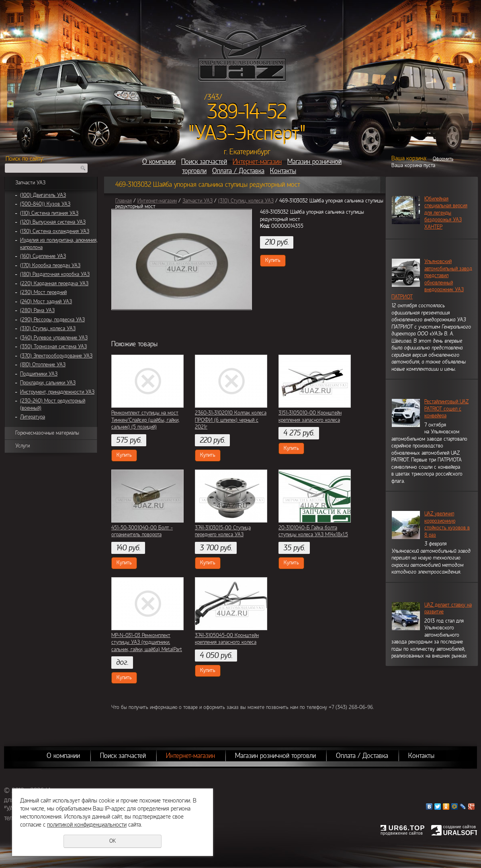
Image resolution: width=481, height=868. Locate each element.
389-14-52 (247, 112)
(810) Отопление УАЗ (43, 365)
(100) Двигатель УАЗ (43, 195)
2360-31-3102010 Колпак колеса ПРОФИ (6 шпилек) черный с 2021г (231, 420)
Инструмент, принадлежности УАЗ (57, 392)
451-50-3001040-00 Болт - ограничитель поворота (142, 531)
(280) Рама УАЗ (37, 310)
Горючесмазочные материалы (47, 433)
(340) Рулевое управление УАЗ (54, 338)
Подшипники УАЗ (39, 374)
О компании (159, 162)
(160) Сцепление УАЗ (43, 256)
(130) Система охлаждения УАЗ (55, 231)
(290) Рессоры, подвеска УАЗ (52, 320)
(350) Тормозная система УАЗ (53, 347)
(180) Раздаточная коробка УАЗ (55, 274)
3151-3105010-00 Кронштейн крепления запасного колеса (310, 417)
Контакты (283, 171)
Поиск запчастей (204, 162)
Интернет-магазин (257, 162)
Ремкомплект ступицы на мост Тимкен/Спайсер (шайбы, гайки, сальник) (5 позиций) (145, 420)
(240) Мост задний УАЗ (46, 302)
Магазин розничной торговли (275, 756)
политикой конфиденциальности (87, 825)
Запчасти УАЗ (30, 183)
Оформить (443, 159)
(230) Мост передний (43, 292)
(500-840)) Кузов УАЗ (45, 204)
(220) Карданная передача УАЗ (54, 284)
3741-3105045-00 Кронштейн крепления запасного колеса (227, 639)
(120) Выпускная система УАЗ (53, 222)
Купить (273, 260)
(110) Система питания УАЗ (49, 213)
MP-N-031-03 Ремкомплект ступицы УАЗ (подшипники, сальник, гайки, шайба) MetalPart (147, 642)
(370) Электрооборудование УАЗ (56, 356)
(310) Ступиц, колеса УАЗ (48, 329)
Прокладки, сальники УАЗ (48, 383)
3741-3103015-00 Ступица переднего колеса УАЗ (223, 531)
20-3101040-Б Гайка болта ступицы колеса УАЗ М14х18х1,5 (313, 531)
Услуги (23, 446)
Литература (33, 417)
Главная (124, 201)
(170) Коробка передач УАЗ (50, 266)
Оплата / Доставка (238, 171)
